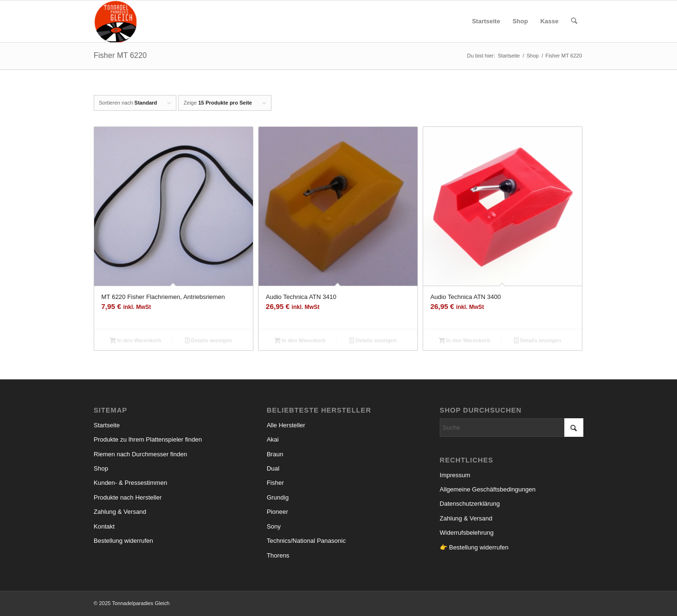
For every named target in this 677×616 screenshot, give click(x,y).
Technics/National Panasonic (306, 541)
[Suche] (574, 21)
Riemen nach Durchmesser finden (140, 454)
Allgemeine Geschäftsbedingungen (488, 489)
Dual (273, 468)
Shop (101, 468)
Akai (273, 439)
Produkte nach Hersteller (128, 497)
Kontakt (104, 526)
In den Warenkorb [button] (135, 341)
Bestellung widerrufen (123, 541)
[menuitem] (486, 21)
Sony (274, 526)
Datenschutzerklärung (470, 504)
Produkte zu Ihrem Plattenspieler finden (148, 439)
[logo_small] (116, 21)
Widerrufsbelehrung (467, 533)
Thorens (278, 555)
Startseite (107, 425)
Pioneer (277, 512)
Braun (275, 454)
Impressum (455, 475)
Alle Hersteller (286, 425)
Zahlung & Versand (120, 512)
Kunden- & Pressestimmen (131, 483)
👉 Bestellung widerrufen (474, 547)
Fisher (275, 483)
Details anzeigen (208, 341)
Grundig (278, 497)
